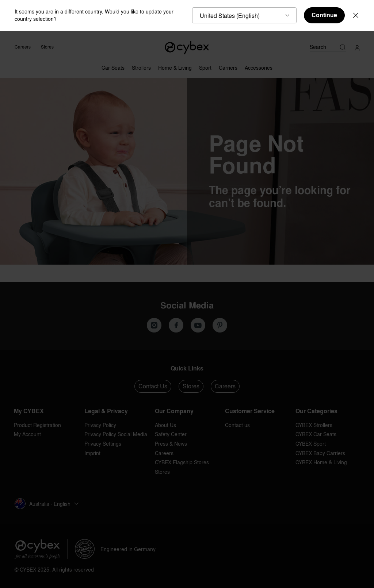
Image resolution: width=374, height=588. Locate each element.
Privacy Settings (103, 444)
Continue (324, 15)
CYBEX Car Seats (316, 434)
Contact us (237, 425)
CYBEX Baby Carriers (320, 453)
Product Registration (37, 425)
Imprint (92, 453)
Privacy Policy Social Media (116, 434)
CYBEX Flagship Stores (182, 462)
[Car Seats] (113, 66)
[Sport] (205, 66)
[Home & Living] (175, 66)
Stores (47, 47)
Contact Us (153, 386)
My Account (27, 434)
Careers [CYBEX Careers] (23, 47)
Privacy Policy (100, 425)
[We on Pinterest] (220, 325)
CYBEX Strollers (314, 425)
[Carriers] (228, 66)
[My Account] (357, 47)
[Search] (328, 47)
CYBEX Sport (311, 444)
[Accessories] (259, 66)
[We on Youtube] (198, 325)
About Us (165, 425)
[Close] (356, 15)
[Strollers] (141, 66)
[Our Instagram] (154, 325)
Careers (225, 386)
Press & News (171, 444)
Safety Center (171, 434)
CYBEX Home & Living (321, 462)
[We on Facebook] (176, 325)
